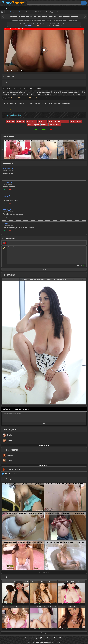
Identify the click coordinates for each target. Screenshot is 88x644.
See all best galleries (44, 633)
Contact (28, 638)
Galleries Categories (10, 450)
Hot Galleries (7, 577)
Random (48, 25)
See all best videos (44, 572)
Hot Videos (7, 479)
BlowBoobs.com (42, 642)
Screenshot (58, 25)
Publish (44, 269)
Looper (39, 25)
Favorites (30, 25)
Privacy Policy (58, 638)
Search (84, 3)
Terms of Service (47, 638)
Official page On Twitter (13, 474)
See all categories (44, 445)
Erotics (23, 23)
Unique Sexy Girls (14, 115)
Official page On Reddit (13, 470)
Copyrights (36, 638)
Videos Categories (9, 430)
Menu (6, 8)
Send (44, 424)
